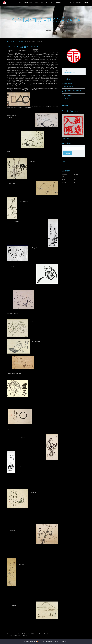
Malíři (66, 3)
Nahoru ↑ (65, 642)
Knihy (51, 3)
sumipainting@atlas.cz (69, 73)
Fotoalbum (44, 3)
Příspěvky (59, 3)
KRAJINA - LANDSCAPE (68, 87)
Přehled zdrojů (66, 165)
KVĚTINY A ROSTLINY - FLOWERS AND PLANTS (71, 91)
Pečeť (36, 3)
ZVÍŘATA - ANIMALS (67, 95)
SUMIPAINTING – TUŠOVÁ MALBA (46, 20)
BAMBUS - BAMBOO (67, 83)
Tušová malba (28, 3)
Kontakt (79, 3)
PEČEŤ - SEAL (65, 105)
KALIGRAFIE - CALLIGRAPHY (69, 102)
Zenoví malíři (20, 41)
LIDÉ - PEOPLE (66, 99)
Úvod (20, 3)
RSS (41, 642)
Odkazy (86, 3)
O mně (72, 3)
